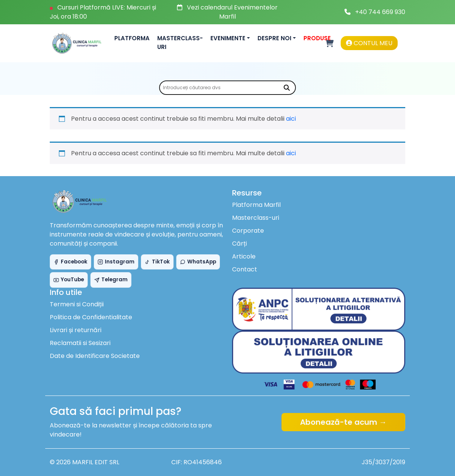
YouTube (69, 280)
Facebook (70, 262)
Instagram (116, 262)
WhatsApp (198, 262)
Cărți (239, 244)
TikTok (157, 262)
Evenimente (228, 38)
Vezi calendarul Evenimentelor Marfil (232, 12)
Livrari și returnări (76, 330)
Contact (245, 269)
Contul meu (369, 43)
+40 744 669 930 (380, 12)
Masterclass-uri (180, 43)
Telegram (111, 280)
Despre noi (274, 38)
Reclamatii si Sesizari (80, 343)
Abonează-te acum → (343, 422)
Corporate (248, 231)
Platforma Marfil (256, 205)
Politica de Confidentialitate (91, 317)
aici (291, 119)
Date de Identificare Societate (95, 356)
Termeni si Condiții (77, 304)
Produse (317, 38)
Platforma (132, 38)
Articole (244, 256)
